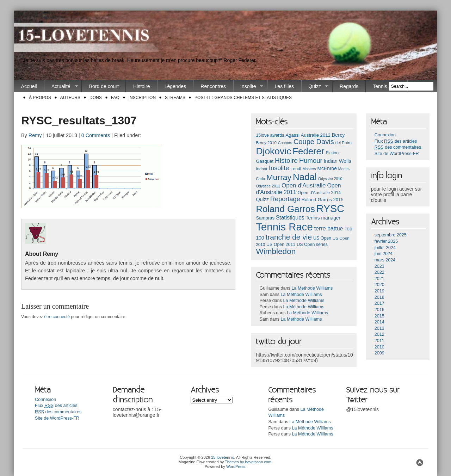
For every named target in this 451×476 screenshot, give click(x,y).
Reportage (285, 199)
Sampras (265, 218)
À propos (40, 98)
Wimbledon (276, 251)
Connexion (385, 135)
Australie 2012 (316, 135)
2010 (379, 347)
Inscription (142, 98)
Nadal (305, 177)
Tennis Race (386, 86)
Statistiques (290, 218)
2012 (379, 334)
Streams (175, 98)
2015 (379, 316)
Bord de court (104, 86)
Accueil (29, 86)
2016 (379, 310)
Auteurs (70, 98)
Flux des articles (396, 141)
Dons (96, 98)
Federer (308, 151)
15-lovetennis (223, 457)
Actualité (61, 86)
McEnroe (327, 168)
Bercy (338, 135)
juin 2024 (384, 254)
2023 (379, 266)
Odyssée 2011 (268, 186)
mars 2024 (385, 260)
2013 (379, 328)
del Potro (344, 143)
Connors (285, 143)
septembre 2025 (391, 235)
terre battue (329, 228)
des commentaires (398, 147)
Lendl (296, 169)
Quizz (315, 86)
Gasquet (265, 161)
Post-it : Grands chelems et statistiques (243, 98)
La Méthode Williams (312, 288)
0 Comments (96, 135)
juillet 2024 (385, 248)
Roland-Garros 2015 (323, 200)
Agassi (292, 135)
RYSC (330, 209)
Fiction (332, 153)
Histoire (141, 86)
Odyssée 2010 (330, 179)
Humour (311, 160)
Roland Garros (285, 209)
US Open (322, 238)
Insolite (249, 86)
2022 (379, 272)
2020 (379, 285)
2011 (379, 341)
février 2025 (386, 241)
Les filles (284, 86)
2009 (379, 353)
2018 (379, 297)
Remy (35, 135)
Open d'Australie (304, 186)
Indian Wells (337, 161)
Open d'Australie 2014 (319, 193)
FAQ (115, 98)
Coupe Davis (314, 142)
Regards (349, 86)
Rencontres (213, 86)
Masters (309, 169)
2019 (379, 291)
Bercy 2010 (266, 143)
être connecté (57, 317)
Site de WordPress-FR (397, 154)
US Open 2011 (281, 245)
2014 (379, 322)
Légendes (175, 86)
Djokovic (273, 151)
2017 (379, 303)
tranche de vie (289, 237)
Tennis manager (323, 218)
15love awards (270, 135)
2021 (379, 279)
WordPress (236, 466)
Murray (279, 177)
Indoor (262, 169)
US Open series (312, 245)
